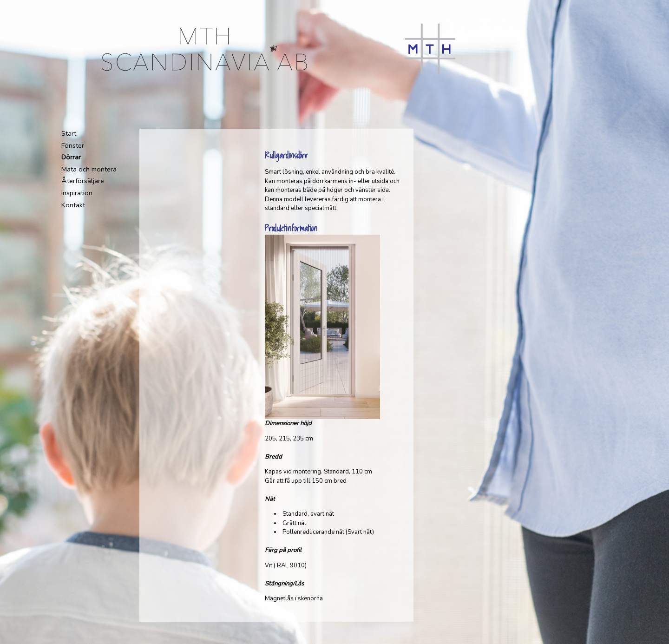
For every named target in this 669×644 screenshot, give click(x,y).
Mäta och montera (89, 169)
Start (69, 133)
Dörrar (71, 157)
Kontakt (73, 205)
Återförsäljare (83, 181)
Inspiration (77, 193)
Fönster (73, 145)
